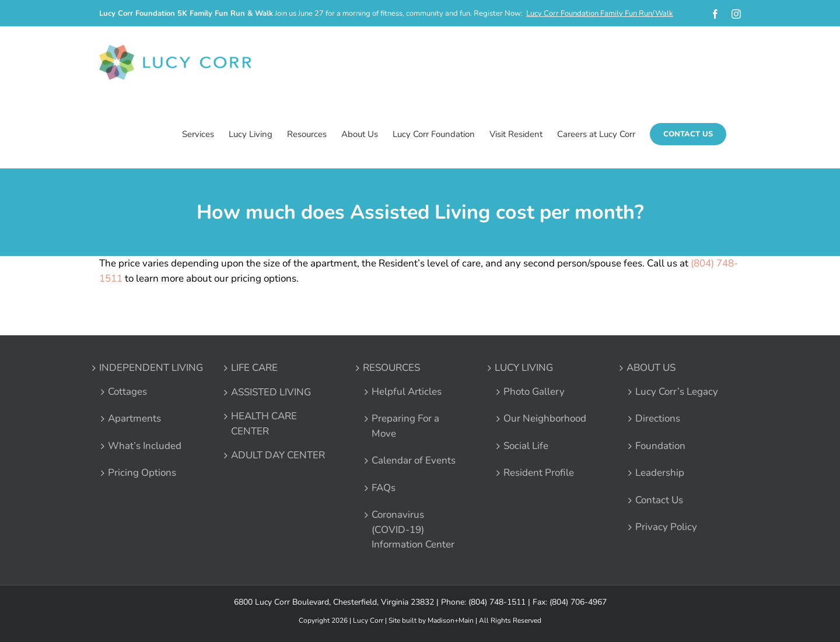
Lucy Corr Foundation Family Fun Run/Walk (600, 13)
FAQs (384, 488)
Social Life (526, 446)
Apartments (134, 418)
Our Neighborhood (545, 418)
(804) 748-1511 (497, 602)
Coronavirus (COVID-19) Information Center (413, 529)
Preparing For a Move (405, 426)
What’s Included (145, 446)
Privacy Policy (666, 527)
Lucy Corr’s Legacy (677, 392)
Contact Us (659, 500)
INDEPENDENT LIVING (151, 368)
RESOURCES (391, 368)
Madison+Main (451, 620)
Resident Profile (539, 473)
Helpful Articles (407, 392)
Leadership (660, 473)
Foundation (660, 446)
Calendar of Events (414, 460)
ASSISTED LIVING (271, 392)
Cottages (127, 392)
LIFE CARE (254, 368)
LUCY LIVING (524, 368)
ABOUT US (651, 368)
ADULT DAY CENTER (278, 455)
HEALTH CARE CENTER (264, 424)
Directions (658, 418)
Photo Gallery (534, 392)
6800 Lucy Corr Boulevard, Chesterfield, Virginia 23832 (334, 602)
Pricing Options (142, 473)
